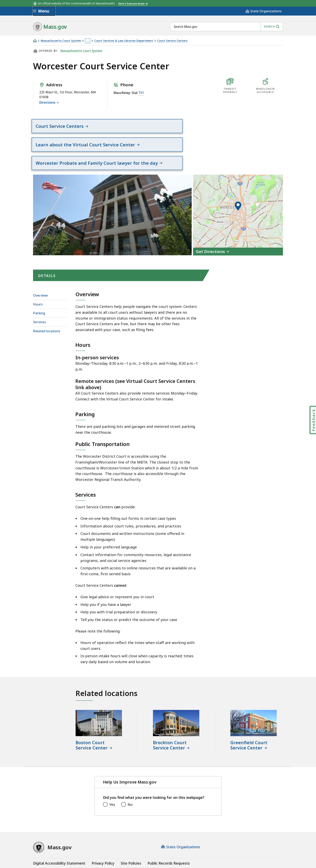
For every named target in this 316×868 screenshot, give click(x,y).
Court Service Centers (172, 41)
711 (141, 93)
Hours (38, 275)
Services (39, 293)
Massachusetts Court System (61, 41)
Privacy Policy (103, 834)
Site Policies (131, 834)
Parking (39, 284)
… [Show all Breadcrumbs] (88, 41)
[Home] (35, 41)
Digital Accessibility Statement (59, 834)
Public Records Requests (169, 834)
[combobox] (227, 27)
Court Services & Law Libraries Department (124, 41)
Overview (40, 267)
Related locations (47, 302)
